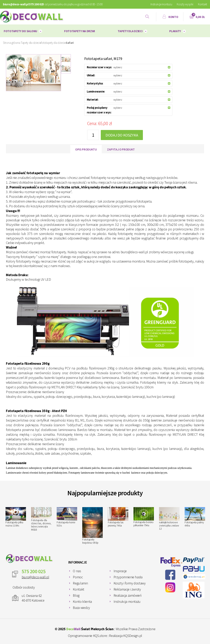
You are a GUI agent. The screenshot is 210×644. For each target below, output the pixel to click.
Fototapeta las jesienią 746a (118, 517)
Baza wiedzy (81, 608)
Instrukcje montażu (161, 4)
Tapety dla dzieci (130, 31)
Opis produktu (86, 149)
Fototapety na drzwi (80, 31)
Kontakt (203, 4)
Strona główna (12, 43)
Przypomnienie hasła (128, 577)
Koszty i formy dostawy (130, 583)
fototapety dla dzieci (53, 43)
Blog (76, 595)
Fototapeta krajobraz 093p (93, 526)
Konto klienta (82, 601)
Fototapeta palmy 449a (195, 517)
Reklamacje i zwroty (127, 589)
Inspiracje (120, 571)
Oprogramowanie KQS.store (87, 636)
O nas (77, 571)
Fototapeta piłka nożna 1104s (16, 517)
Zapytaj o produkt (121, 149)
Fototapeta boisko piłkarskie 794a (144, 517)
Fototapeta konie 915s (67, 517)
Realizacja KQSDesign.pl (126, 636)
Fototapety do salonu (20, 31)
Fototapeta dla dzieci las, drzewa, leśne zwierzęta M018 (41, 519)
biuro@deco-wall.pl (35, 577)
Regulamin (80, 583)
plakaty (175, 31)
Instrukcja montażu (127, 601)
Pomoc (78, 577)
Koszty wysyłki (185, 4)
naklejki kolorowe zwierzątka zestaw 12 (169, 519)
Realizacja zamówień (128, 595)
